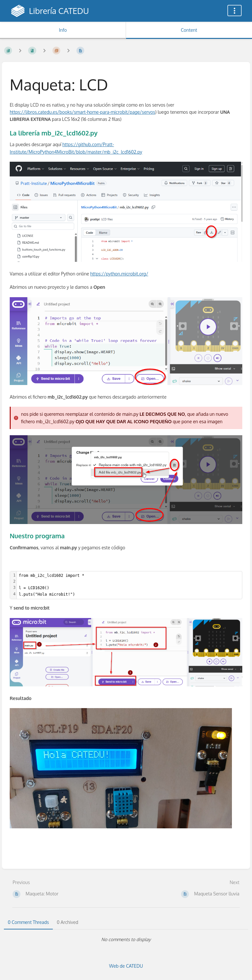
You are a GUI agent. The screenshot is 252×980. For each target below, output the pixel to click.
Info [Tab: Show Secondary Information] (63, 30)
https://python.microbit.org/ (119, 274)
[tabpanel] (126, 939)
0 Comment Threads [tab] (28, 922)
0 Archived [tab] (67, 922)
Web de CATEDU (126, 966)
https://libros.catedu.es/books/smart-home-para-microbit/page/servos (82, 112)
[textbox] (129, 585)
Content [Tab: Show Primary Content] (189, 30)
